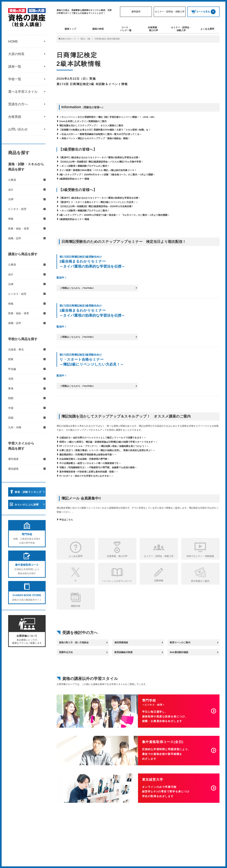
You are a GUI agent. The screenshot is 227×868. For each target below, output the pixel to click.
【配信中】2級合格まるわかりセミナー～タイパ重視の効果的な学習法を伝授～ (100, 157)
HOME (13, 41)
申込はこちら (66, 520)
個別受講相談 (121, 642)
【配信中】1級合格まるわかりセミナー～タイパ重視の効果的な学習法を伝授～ (100, 198)
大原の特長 (16, 54)
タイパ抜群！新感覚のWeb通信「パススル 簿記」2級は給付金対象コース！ (98, 170)
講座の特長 (98, 29)
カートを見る (203, 12)
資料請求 (136, 12)
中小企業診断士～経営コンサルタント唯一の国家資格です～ (90, 463)
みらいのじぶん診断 (27, 504)
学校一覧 (15, 79)
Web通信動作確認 (179, 652)
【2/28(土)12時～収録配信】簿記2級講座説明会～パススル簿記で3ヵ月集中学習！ (101, 162)
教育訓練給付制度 (124, 652)
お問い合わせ (18, 129)
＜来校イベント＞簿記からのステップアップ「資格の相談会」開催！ (95, 138)
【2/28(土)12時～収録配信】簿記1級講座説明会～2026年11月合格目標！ (97, 206)
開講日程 (76, 606)
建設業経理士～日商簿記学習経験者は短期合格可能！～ (88, 455)
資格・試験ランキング (28, 492)
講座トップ (70, 29)
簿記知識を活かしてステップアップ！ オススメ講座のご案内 (91, 125)
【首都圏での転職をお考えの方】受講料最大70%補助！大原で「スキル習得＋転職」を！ (105, 130)
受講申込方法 (66, 652)
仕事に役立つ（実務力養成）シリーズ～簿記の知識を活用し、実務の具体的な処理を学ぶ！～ (107, 450)
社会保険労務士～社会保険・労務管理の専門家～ (84, 459)
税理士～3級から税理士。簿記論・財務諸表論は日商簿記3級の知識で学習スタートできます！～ (109, 442)
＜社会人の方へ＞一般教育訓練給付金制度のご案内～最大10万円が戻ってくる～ (101, 134)
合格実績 (15, 117)
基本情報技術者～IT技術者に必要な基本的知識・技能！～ (89, 472)
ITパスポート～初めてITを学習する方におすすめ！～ (86, 476)
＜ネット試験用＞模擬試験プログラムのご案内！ (84, 166)
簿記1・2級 (85, 39)
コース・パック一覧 (126, 29)
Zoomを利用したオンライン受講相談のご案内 (83, 121)
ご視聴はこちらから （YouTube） (77, 288)
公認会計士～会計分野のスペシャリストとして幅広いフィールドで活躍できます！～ (103, 438)
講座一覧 (15, 66)
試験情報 (159, 581)
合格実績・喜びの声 (154, 29)
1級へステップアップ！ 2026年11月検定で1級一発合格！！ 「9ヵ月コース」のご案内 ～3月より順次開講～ (115, 215)
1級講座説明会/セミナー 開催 (74, 219)
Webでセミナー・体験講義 (200, 556)
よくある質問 (207, 29)
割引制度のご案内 (200, 581)
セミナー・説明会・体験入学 (170, 12)
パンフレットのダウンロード (117, 581)
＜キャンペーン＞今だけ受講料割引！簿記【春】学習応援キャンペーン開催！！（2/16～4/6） (108, 117)
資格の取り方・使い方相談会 (74, 642)
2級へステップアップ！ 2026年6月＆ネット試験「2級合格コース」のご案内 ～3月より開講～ (107, 175)
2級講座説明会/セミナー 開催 (74, 179)
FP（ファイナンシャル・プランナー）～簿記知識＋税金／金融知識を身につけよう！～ (104, 446)
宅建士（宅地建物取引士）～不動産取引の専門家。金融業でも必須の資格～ (98, 467)
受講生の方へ (18, 104)
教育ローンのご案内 (180, 642)
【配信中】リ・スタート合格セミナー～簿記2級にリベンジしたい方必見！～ (99, 202)
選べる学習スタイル (23, 92)
